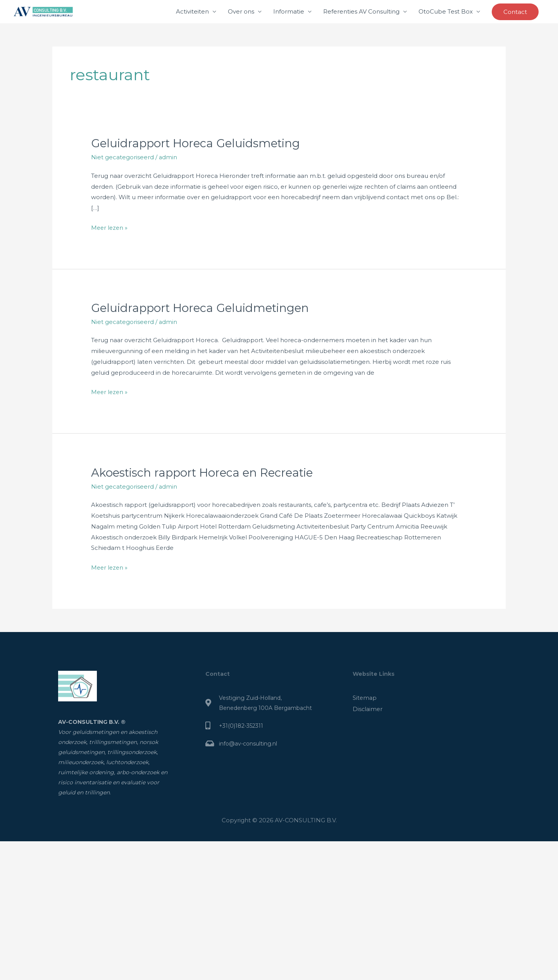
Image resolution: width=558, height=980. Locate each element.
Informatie (289, 11)
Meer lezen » (110, 226)
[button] (515, 12)
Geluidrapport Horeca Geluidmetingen (203, 307)
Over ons (241, 11)
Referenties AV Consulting (361, 11)
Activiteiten (192, 11)
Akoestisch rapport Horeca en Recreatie (206, 472)
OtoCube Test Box (446, 11)
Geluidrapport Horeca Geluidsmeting (198, 143)
